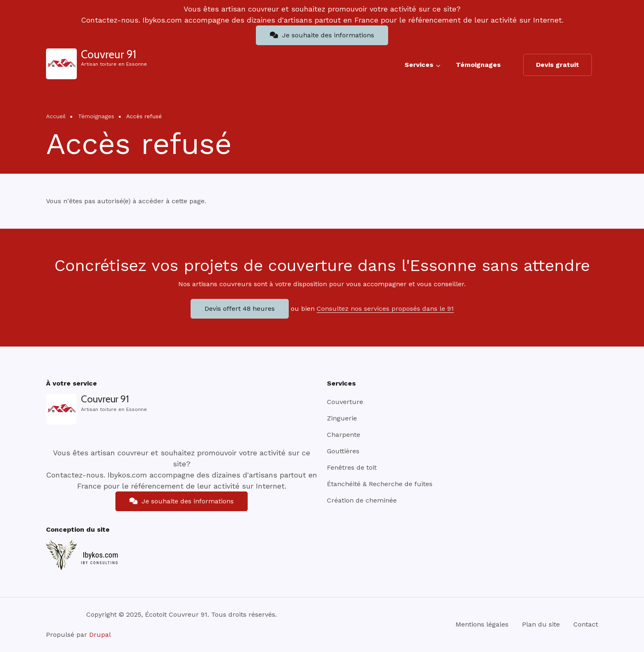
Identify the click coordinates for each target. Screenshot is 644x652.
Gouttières (343, 451)
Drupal (100, 635)
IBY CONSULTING (100, 563)
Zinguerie (342, 418)
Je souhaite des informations (322, 35)
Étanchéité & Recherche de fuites (380, 484)
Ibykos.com (100, 555)
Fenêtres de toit (352, 467)
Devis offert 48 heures (240, 309)
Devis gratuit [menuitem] (558, 65)
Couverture (345, 402)
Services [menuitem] (422, 68)
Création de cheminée (362, 500)
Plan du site (541, 624)
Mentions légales (482, 624)
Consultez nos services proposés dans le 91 (385, 309)
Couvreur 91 (109, 54)
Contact (586, 624)
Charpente (344, 435)
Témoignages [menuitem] (478, 65)
